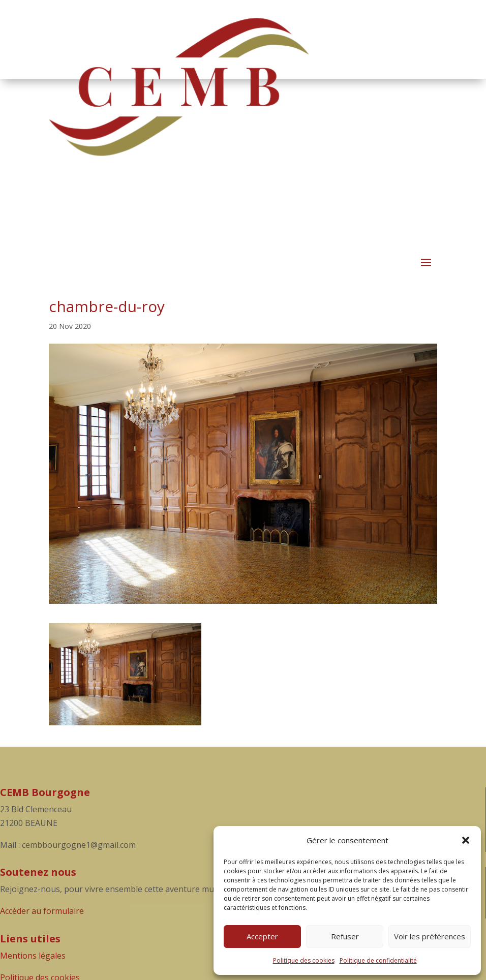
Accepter (262, 936)
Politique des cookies (304, 960)
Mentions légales (33, 956)
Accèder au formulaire (42, 911)
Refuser (345, 936)
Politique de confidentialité (378, 960)
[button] (466, 840)
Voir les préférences (430, 936)
